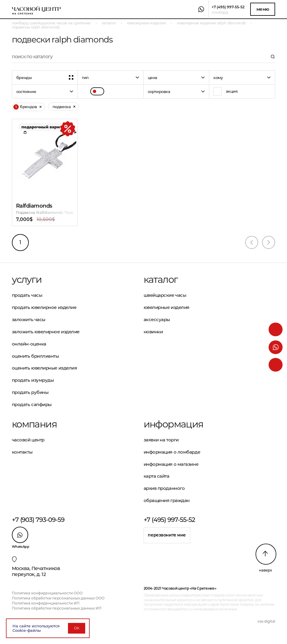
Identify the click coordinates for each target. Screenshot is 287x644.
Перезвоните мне (167, 535)
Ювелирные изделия (167, 307)
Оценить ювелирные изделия (45, 368)
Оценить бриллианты (35, 356)
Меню (263, 9)
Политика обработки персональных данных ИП (57, 608)
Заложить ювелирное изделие (46, 332)
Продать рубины (30, 392)
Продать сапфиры (32, 404)
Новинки (153, 332)
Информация (173, 424)
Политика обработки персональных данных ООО (58, 598)
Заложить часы (29, 319)
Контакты (22, 452)
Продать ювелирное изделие (44, 307)
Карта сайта (157, 476)
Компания (34, 424)
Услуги (27, 280)
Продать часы (27, 295)
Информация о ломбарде (172, 452)
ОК (77, 628)
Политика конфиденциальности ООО (47, 593)
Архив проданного (164, 488)
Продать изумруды (33, 380)
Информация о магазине (171, 464)
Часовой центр (28, 440)
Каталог (161, 280)
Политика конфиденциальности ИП (46, 603)
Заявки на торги (161, 440)
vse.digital (266, 621)
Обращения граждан (167, 500)
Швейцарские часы (165, 295)
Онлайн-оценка (29, 344)
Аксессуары (157, 319)
